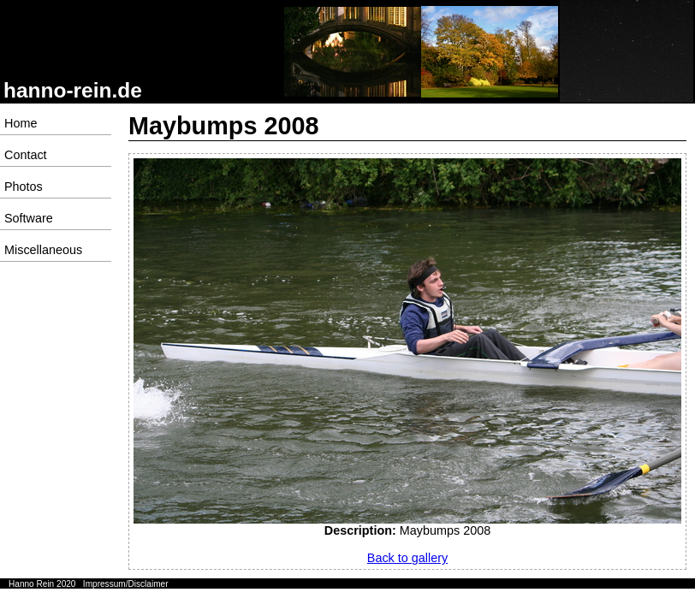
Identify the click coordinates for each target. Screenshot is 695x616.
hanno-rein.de (73, 90)
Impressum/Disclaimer (126, 584)
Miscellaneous (43, 250)
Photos (24, 187)
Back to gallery (407, 558)
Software (29, 218)
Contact (26, 155)
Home (21, 123)
